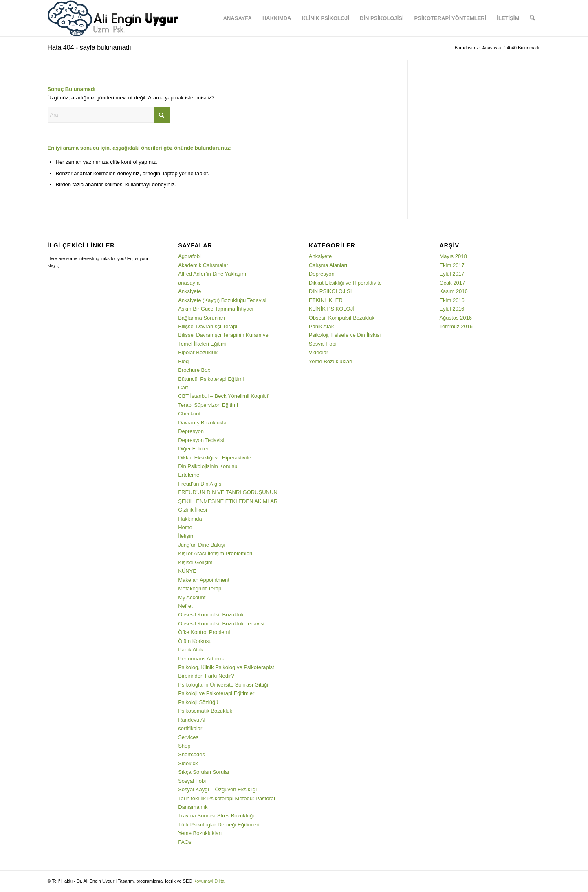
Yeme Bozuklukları (200, 833)
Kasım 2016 (453, 291)
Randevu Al (192, 720)
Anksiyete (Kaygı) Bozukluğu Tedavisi (222, 300)
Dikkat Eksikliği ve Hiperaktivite (215, 458)
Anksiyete (189, 291)
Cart (183, 387)
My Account (192, 597)
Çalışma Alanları (328, 265)
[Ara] (532, 18)
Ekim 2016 (452, 300)
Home (185, 527)
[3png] (113, 18)
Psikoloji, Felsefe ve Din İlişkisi (345, 335)
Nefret (185, 606)
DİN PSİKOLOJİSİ (330, 291)
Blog (183, 361)
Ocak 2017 (452, 283)
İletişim (186, 536)
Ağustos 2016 (456, 318)
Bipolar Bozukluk (198, 352)
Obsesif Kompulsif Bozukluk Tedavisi (221, 624)
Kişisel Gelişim (195, 562)
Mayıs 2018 (453, 256)
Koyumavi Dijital (209, 881)
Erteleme (189, 475)
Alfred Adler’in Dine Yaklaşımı (213, 274)
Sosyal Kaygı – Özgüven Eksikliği (217, 789)
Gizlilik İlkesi (193, 510)
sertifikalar (190, 728)
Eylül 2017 (452, 274)
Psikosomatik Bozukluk (205, 711)
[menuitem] (238, 18)
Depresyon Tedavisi (201, 440)
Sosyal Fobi (192, 781)
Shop (184, 746)
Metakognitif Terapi (200, 588)
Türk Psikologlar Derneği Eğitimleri (219, 825)
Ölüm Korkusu (195, 641)
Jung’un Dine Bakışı (202, 545)
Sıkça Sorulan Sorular (204, 772)
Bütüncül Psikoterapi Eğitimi (211, 379)
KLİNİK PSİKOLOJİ (332, 309)
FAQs (185, 842)
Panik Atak (190, 650)
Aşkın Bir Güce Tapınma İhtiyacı (216, 309)
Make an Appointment (204, 580)
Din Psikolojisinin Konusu (208, 466)
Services (188, 737)
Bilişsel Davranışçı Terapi (208, 326)
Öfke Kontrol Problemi (204, 632)
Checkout (189, 414)
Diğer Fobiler (193, 449)
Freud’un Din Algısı (200, 484)
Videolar (318, 352)
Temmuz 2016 (456, 326)
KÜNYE (187, 571)
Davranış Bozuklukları (204, 423)
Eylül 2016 (452, 309)
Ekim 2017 (452, 265)
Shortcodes (192, 754)
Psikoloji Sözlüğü (198, 702)
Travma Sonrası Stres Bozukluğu (217, 816)
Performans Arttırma (202, 659)
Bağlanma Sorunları (202, 318)
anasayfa (189, 283)
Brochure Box (194, 370)
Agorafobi (189, 256)
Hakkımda (190, 519)
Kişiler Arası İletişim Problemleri (215, 553)
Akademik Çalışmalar (203, 265)
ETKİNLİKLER (326, 300)
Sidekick (188, 763)
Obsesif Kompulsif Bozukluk (211, 615)
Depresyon (191, 431)
